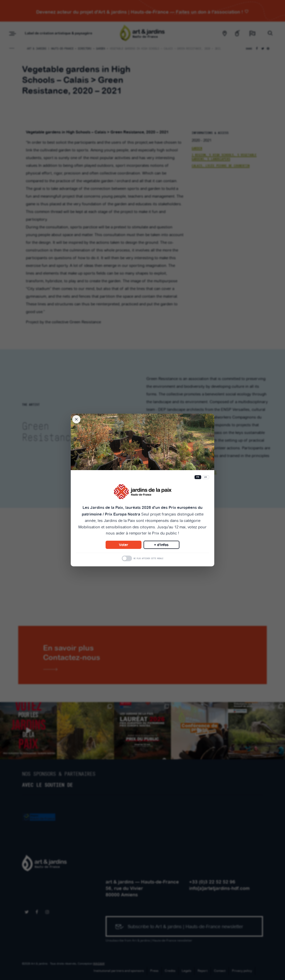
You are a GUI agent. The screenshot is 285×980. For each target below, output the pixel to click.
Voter (124, 545)
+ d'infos (161, 545)
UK (206, 477)
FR (198, 477)
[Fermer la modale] (76, 419)
